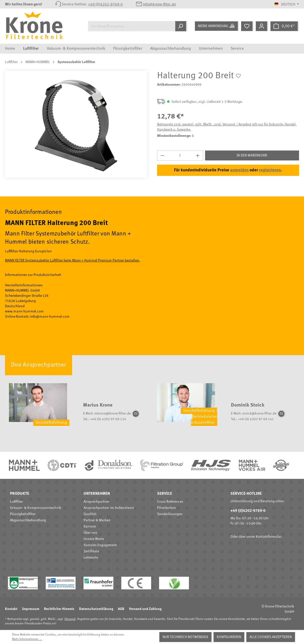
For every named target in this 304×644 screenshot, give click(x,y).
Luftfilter (16, 502)
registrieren (270, 170)
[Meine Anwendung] (217, 26)
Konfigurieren (229, 637)
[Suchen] (181, 26)
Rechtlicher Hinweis (59, 609)
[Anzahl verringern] (162, 156)
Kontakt (11, 609)
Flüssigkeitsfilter (23, 514)
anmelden (239, 170)
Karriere (90, 527)
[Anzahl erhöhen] (198, 156)
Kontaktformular (269, 537)
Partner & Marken (97, 520)
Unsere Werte (94, 539)
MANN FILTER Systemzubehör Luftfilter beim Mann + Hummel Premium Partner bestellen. (72, 261)
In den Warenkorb (252, 155)
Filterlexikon (167, 508)
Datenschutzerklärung (96, 609)
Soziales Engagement (100, 545)
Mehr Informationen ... (27, 639)
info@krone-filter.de (159, 5)
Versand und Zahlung (145, 609)
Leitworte (91, 558)
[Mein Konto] (262, 26)
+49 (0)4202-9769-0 (105, 5)
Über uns (90, 533)
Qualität (90, 514)
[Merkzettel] (247, 26)
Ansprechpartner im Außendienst (109, 508)
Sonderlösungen (170, 514)
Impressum (31, 609)
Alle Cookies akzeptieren (271, 637)
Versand (70, 619)
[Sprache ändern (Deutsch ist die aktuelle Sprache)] (287, 4)
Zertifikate (91, 551)
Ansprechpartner (96, 502)
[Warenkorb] (285, 26)
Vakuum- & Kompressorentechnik (36, 508)
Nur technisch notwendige (185, 637)
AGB (121, 609)
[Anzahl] (180, 156)
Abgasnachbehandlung (28, 520)
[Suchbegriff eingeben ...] (132, 26)
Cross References (170, 502)
